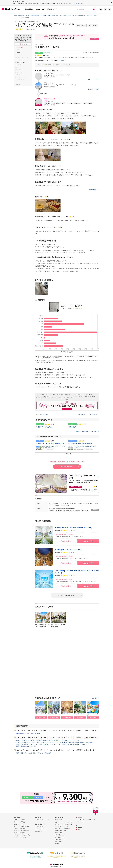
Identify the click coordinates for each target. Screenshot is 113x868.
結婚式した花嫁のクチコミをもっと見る (88, 431)
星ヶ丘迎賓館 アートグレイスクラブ (68, 550)
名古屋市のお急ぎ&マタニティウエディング (28, 742)
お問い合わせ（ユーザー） (61, 837)
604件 (29, 29)
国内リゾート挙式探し (20, 822)
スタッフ (90, 58)
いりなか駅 (29, 753)
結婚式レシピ (40, 9)
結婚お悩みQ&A (39, 831)
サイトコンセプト (59, 820)
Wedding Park (56, 864)
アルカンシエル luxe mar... (41, 714)
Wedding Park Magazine (41, 829)
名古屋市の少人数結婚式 (35, 740)
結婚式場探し (29, 9)
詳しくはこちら (80, 4)
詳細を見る (62, 60)
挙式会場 (39, 58)
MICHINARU (81, 822)
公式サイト (51, 448)
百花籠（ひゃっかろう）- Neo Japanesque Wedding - (57, 75)
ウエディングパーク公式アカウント (86, 820)
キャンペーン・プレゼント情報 (62, 828)
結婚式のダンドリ (53, 9)
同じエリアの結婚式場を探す (67, 595)
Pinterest (80, 828)
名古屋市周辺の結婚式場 (34, 733)
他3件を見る (42, 94)
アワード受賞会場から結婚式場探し (23, 826)
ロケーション (80, 58)
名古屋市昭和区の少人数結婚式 (84, 742)
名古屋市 (37, 22)
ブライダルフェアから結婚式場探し (23, 835)
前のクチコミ (83, 415)
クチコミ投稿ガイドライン (61, 826)
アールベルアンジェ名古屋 (93, 714)
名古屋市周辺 (26, 22)
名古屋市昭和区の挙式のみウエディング (27, 744)
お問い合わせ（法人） (60, 839)
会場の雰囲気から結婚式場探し (22, 831)
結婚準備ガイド (39, 827)
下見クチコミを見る (93, 79)
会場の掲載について (60, 835)
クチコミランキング (19, 824)
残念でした (73, 427)
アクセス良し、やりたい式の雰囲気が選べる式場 (51, 444)
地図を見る (95, 510)
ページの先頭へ (95, 811)
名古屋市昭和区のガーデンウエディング (50, 744)
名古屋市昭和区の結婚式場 (67, 742)
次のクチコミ (93, 415)
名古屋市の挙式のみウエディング (52, 740)
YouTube (80, 830)
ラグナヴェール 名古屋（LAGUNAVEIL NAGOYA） (85, 446)
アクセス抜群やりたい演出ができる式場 (81, 444)
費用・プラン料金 (20, 62)
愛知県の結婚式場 (21, 733)
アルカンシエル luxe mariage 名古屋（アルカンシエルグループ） (60, 85)
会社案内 (57, 844)
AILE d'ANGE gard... (53, 714)
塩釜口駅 (49, 753)
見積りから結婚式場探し (20, 833)
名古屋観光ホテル (66, 714)
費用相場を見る (93, 190)
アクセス (18, 82)
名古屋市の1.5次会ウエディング (49, 742)
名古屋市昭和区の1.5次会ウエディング (26, 746)
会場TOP (18, 85)
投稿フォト (20, 52)
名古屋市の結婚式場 (21, 740)
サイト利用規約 (59, 833)
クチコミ (19, 47)
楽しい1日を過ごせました (45, 427)
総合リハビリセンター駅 (39, 753)
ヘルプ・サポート (59, 841)
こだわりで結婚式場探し (20, 828)
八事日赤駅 (23, 753)
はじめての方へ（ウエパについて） (64, 822)
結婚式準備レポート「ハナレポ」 (43, 820)
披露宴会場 (48, 58)
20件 (34, 29)
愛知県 (32, 22)
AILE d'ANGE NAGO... (80, 714)
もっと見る (95, 698)
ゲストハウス (19, 22)
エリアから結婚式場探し (20, 820)
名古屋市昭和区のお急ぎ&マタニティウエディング (75, 744)
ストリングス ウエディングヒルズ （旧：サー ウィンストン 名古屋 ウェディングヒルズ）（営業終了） (69, 103)
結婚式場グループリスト (20, 837)
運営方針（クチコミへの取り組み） (64, 824)
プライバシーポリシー (60, 831)
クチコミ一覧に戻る (43, 415)
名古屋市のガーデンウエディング (71, 740)
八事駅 (18, 753)
